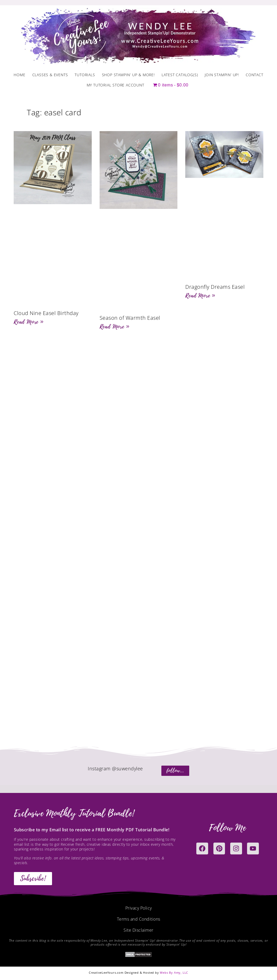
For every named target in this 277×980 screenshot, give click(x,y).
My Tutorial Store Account (116, 85)
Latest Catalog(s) (180, 75)
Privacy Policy (139, 908)
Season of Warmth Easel (130, 318)
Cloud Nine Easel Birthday (46, 313)
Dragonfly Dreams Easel (215, 287)
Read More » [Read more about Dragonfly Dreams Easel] (200, 296)
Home (19, 75)
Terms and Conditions (139, 919)
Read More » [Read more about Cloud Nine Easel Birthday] (29, 322)
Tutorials (85, 75)
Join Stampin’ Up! (222, 75)
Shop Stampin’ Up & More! (128, 75)
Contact (255, 75)
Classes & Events (50, 75)
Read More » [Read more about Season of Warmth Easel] (115, 327)
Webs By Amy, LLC (174, 973)
